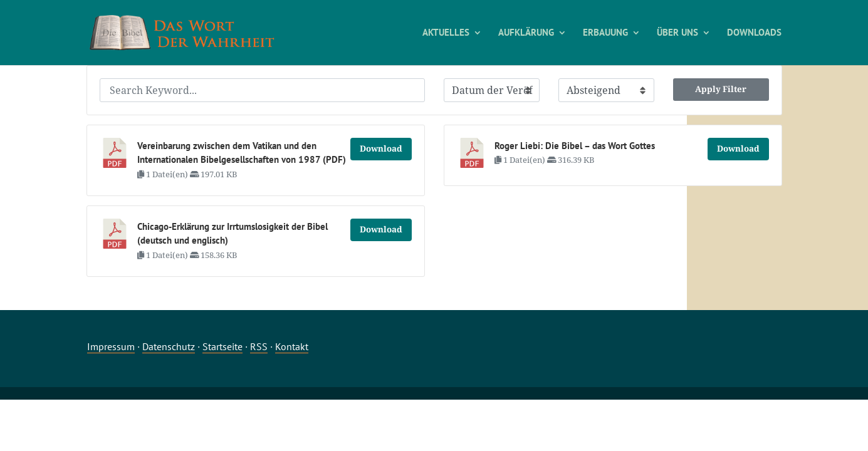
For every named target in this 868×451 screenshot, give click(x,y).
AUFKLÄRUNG (526, 33)
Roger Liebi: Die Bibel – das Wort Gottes (575, 146)
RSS (259, 346)
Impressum (111, 346)
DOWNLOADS (754, 33)
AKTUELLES (446, 33)
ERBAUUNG (605, 33)
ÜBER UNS (677, 33)
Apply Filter (721, 89)
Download (381, 148)
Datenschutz (169, 346)
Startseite (222, 346)
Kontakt (292, 346)
